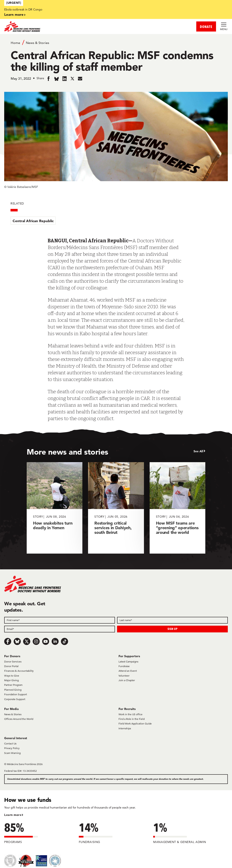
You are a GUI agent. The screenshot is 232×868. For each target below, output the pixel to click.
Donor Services (13, 662)
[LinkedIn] (55, 641)
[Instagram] (36, 641)
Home (15, 43)
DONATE (206, 27)
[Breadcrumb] (116, 42)
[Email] (60, 629)
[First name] (60, 620)
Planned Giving (13, 690)
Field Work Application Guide (135, 724)
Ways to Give (12, 676)
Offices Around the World (19, 719)
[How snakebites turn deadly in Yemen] (55, 508)
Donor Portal (11, 666)
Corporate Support (15, 699)
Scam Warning (12, 753)
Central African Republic (33, 221)
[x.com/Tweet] (27, 641)
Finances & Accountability (19, 671)
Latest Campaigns (128, 662)
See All (198, 451)
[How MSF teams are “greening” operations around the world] (177, 508)
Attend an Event (128, 671)
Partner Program (13, 685)
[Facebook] (8, 641)
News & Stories (38, 43)
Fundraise (124, 666)
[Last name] (172, 620)
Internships (125, 728)
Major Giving (11, 680)
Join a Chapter (127, 680)
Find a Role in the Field (132, 719)
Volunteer (124, 676)
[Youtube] (46, 641)
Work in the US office (130, 714)
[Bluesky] (17, 641)
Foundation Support (16, 694)
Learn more (14, 14)
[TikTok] (65, 641)
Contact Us (10, 743)
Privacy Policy (12, 748)
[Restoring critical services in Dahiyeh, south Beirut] (116, 508)
